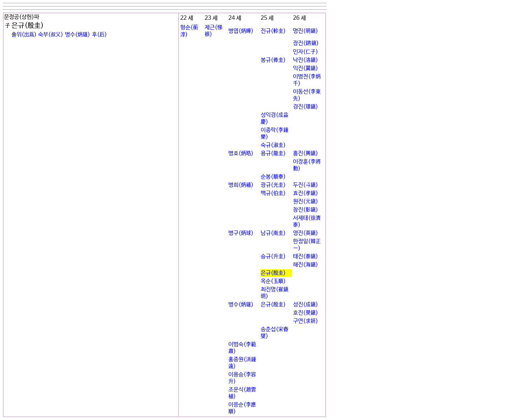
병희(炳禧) (241, 185)
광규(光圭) (273, 185)
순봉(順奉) (273, 177)
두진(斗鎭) (306, 185)
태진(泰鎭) (306, 256)
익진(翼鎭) (306, 68)
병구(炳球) (241, 233)
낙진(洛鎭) (306, 60)
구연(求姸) (306, 321)
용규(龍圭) (273, 153)
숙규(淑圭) (273, 145)
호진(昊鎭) (306, 313)
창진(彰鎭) (306, 210)
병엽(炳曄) (241, 31)
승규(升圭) (273, 256)
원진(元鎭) (306, 202)
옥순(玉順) (273, 281)
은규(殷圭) (273, 273)
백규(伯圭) (273, 193)
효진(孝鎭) (306, 193)
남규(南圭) (273, 233)
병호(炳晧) (241, 153)
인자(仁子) (306, 52)
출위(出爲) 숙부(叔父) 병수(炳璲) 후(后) (59, 35)
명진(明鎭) (306, 31)
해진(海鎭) (306, 265)
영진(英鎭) (306, 233)
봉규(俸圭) (273, 60)
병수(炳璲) (241, 305)
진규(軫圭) (273, 31)
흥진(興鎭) (306, 153)
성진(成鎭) (306, 305)
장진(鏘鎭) (306, 43)
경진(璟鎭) (306, 107)
